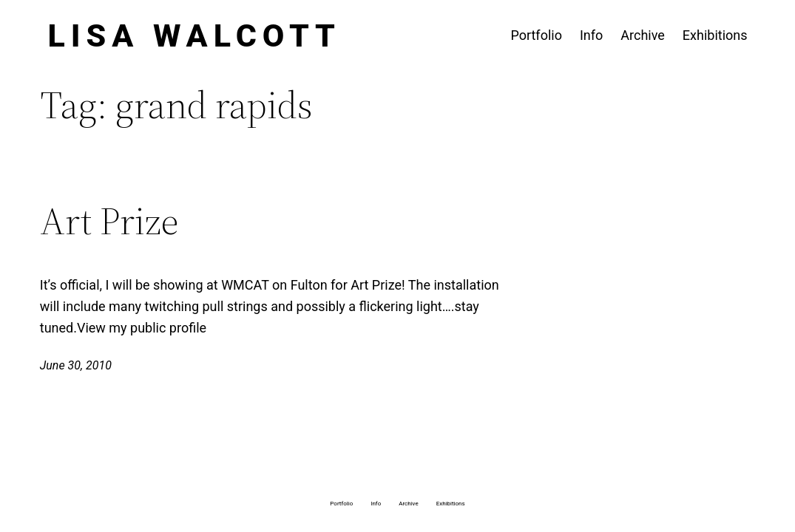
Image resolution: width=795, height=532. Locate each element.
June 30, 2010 (76, 365)
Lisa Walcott (194, 35)
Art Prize (109, 221)
